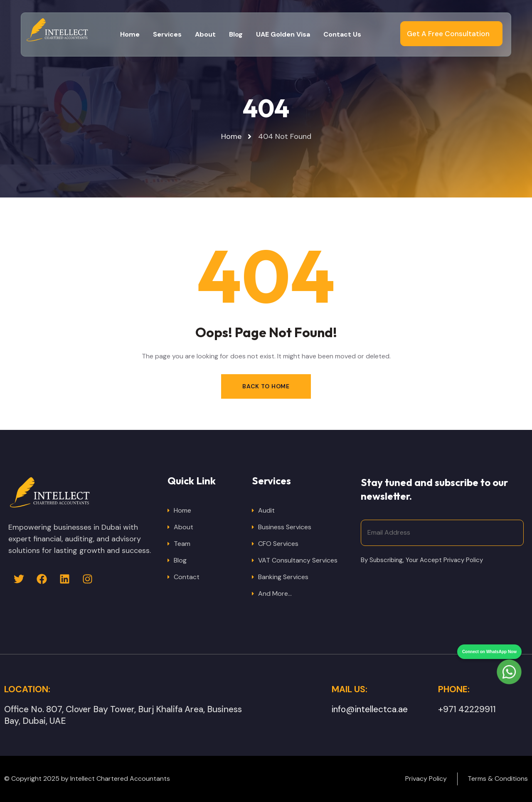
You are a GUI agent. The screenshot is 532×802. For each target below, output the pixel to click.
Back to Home (266, 386)
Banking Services (283, 577)
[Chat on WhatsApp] (509, 657)
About (183, 527)
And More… (275, 593)
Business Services (285, 527)
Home (182, 510)
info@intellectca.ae (370, 709)
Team (182, 544)
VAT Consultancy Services (298, 560)
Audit (266, 510)
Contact (187, 577)
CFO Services (278, 544)
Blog (180, 560)
